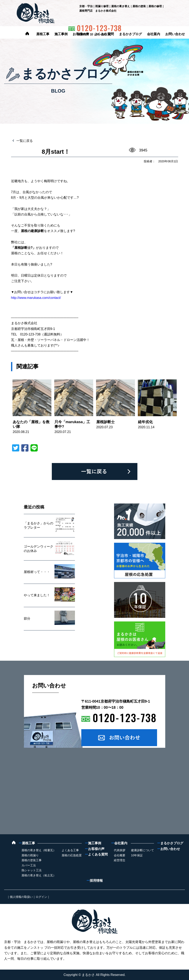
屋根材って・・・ (37, 572)
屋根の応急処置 (72, 855)
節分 (27, 618)
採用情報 (95, 881)
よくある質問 (104, 34)
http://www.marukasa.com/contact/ (36, 298)
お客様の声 (81, 34)
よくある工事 (70, 850)
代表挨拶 (120, 850)
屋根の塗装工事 (32, 860)
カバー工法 (29, 865)
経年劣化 (145, 422)
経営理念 (120, 860)
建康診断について (143, 850)
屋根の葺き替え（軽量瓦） (39, 850)
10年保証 (137, 855)
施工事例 (61, 34)
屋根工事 (43, 34)
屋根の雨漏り (30, 855)
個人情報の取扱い (21, 897)
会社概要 (120, 855)
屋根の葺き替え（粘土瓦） (39, 875)
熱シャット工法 (32, 870)
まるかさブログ (130, 34)
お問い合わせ (175, 34)
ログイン (41, 897)
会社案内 (154, 34)
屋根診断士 (105, 422)
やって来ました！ (37, 595)
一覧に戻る (24, 141)
